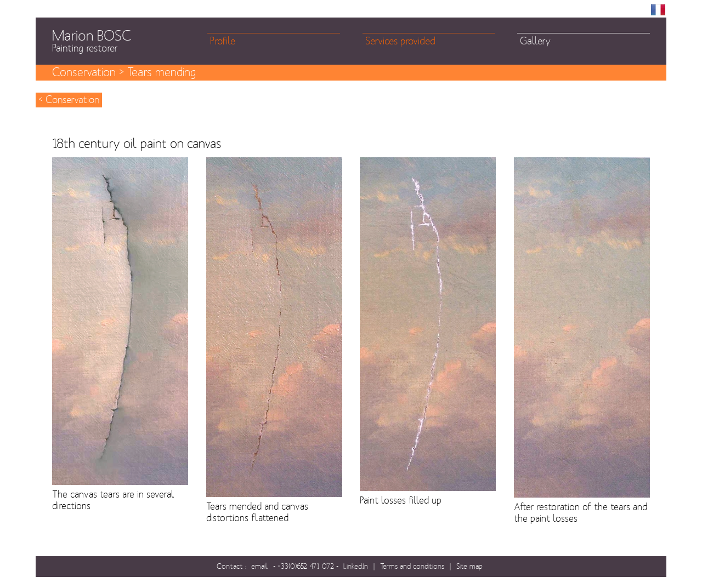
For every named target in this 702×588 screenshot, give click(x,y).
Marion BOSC (130, 41)
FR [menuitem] (658, 10)
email (260, 566)
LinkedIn (356, 566)
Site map (469, 566)
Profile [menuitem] (223, 41)
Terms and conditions (412, 566)
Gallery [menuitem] (535, 41)
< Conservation (69, 100)
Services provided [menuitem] (400, 41)
